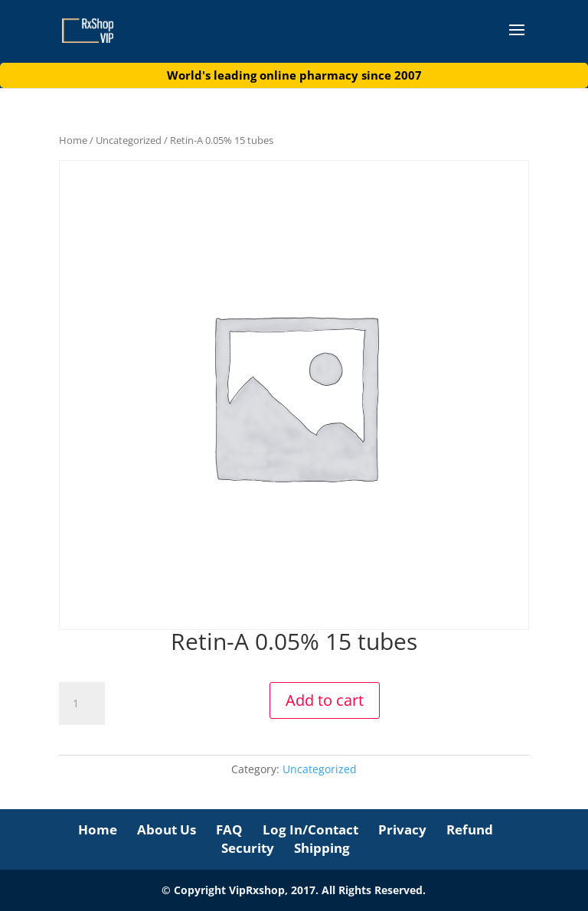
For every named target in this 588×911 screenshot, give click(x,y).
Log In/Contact (310, 829)
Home (73, 140)
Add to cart (325, 700)
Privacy (402, 829)
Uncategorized (129, 140)
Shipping (322, 848)
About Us (167, 829)
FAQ (229, 829)
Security (248, 848)
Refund (470, 829)
